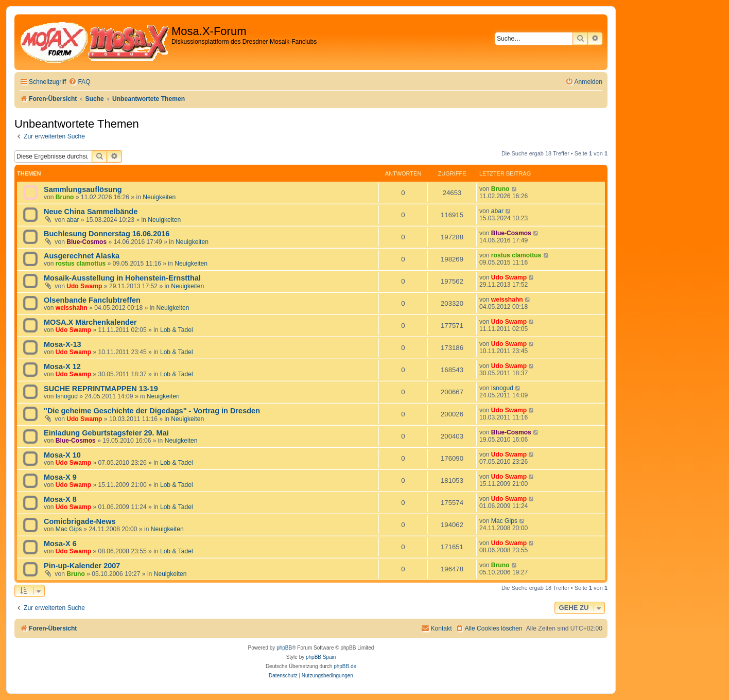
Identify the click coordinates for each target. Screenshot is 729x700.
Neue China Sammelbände (91, 212)
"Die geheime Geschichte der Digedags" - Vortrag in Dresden (152, 411)
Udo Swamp (84, 286)
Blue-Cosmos (86, 242)
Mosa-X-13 (63, 344)
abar (73, 220)
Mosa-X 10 (62, 455)
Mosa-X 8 (60, 499)
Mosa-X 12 (62, 366)
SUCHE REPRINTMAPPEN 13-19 (101, 389)
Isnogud (67, 396)
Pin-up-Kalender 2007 (82, 566)
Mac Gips (69, 529)
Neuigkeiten (159, 197)
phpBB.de (345, 666)
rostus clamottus (81, 264)
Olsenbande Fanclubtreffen (92, 300)
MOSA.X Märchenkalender (90, 322)
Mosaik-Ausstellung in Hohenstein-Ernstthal (122, 278)
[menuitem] (79, 82)
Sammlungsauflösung (83, 189)
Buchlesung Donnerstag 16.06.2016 (107, 234)
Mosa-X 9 (60, 477)
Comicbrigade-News (80, 521)
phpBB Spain (321, 657)
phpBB (284, 648)
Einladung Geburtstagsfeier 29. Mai (106, 433)
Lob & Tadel (177, 330)
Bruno (65, 197)
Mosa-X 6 (60, 544)
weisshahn (72, 308)
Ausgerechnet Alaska (82, 256)
